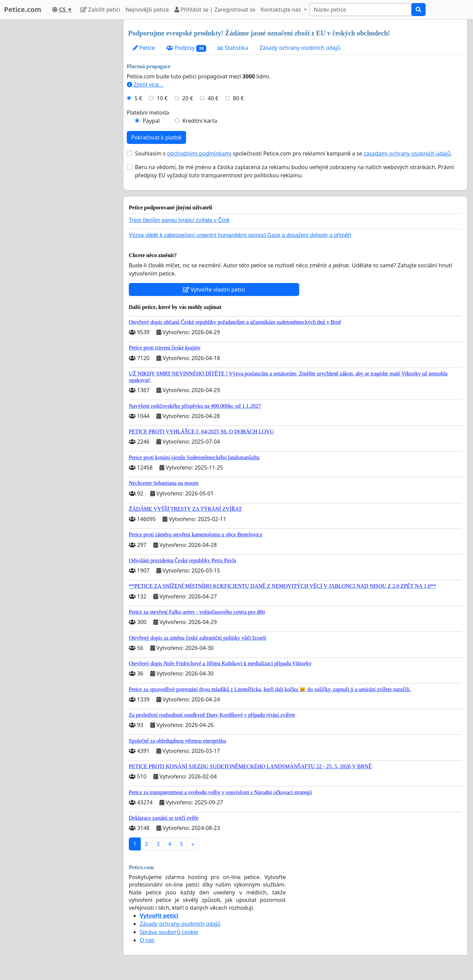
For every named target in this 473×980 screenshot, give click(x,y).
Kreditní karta (200, 121)
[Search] (361, 10)
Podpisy (186, 48)
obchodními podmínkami (199, 153)
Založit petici (100, 10)
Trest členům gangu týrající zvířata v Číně (179, 220)
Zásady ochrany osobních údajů (300, 48)
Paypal (151, 121)
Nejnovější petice (147, 10)
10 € (162, 98)
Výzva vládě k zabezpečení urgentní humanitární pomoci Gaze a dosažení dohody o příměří (240, 235)
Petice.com (23, 9)
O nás (147, 940)
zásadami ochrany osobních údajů (407, 153)
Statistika (233, 48)
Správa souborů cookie (169, 932)
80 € (239, 98)
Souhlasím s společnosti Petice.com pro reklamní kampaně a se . (293, 153)
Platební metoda (148, 113)
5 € (138, 98)
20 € (188, 98)
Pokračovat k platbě (156, 137)
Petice (144, 48)
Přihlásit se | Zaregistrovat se (215, 10)
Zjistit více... (145, 85)
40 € (213, 98)
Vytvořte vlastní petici (214, 289)
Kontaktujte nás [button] (281, 10)
